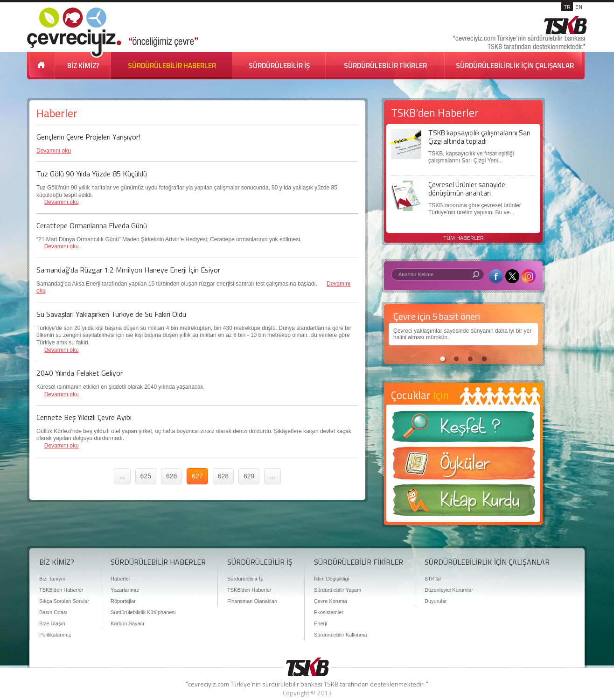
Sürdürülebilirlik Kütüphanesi (143, 612)
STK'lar (433, 579)
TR (567, 7)
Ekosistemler (329, 612)
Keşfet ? (463, 429)
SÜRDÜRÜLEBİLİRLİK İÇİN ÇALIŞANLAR (515, 66)
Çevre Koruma (331, 601)
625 (146, 476)
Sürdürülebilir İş (245, 579)
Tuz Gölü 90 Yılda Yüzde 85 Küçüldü (92, 174)
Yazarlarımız (125, 590)
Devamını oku (54, 151)
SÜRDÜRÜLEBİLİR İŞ (279, 66)
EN (579, 7)
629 (249, 476)
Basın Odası (53, 612)
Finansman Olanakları (252, 601)
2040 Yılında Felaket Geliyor (80, 373)
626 (171, 476)
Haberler (120, 579)
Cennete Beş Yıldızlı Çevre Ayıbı (84, 417)
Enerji (321, 623)
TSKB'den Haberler (61, 590)
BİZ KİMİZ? (83, 66)
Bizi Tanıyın (52, 579)
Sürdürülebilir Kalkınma (341, 635)
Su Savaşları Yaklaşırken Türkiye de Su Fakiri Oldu (111, 314)
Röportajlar (123, 601)
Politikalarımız (55, 635)
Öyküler (463, 466)
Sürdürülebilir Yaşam (338, 590)
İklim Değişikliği (331, 579)
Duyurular (436, 601)
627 (197, 476)
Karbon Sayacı (127, 623)
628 (223, 476)
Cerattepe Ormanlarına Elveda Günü (92, 225)
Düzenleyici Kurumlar (449, 590)
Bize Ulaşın (52, 623)
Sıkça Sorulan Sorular (64, 601)
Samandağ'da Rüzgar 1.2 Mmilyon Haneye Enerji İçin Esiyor (128, 270)
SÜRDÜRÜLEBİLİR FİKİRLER (385, 66)
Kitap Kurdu (463, 503)
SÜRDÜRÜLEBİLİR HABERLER (172, 66)
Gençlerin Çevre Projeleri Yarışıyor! (88, 137)
